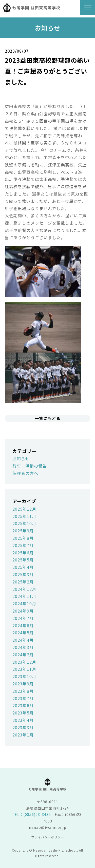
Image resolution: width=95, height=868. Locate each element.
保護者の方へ (25, 473)
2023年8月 (23, 691)
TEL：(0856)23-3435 (31, 814)
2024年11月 (24, 596)
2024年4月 (23, 640)
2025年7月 (23, 545)
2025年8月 (23, 538)
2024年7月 (23, 618)
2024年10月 (24, 603)
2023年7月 (23, 698)
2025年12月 (24, 509)
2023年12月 (24, 662)
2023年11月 (24, 669)
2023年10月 (24, 676)
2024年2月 (23, 655)
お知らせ (21, 459)
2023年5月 (23, 713)
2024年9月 (23, 611)
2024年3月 (23, 647)
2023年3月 (23, 727)
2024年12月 (24, 589)
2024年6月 (23, 625)
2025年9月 (23, 531)
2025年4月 (23, 567)
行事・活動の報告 (30, 466)
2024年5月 (23, 633)
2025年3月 (23, 574)
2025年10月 (24, 523)
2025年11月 (24, 516)
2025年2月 (23, 582)
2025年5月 (23, 560)
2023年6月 (23, 705)
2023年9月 (23, 684)
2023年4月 (23, 720)
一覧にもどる (48, 418)
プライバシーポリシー (48, 837)
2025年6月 (23, 553)
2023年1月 (23, 735)
